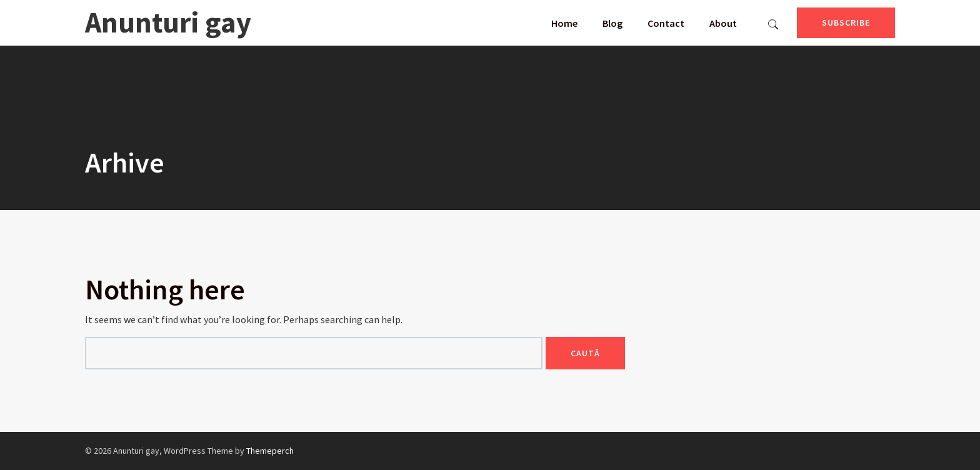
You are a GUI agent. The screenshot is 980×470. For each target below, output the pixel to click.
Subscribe (846, 22)
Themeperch (270, 451)
